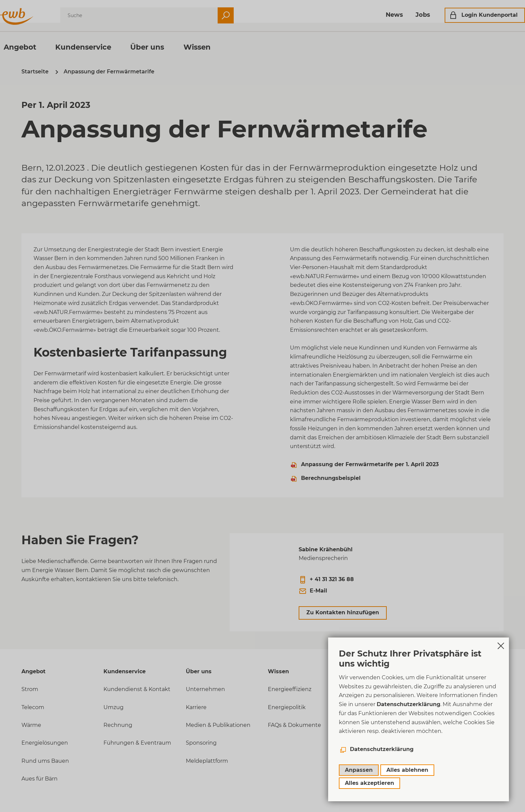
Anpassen (359, 770)
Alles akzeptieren (369, 783)
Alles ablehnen (407, 770)
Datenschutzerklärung (408, 704)
